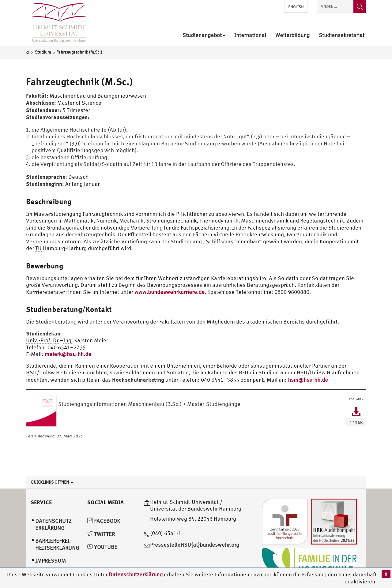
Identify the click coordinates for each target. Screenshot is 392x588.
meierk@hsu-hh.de (68, 354)
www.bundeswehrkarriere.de (170, 292)
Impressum (51, 561)
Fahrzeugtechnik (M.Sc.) (79, 81)
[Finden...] (360, 7)
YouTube (102, 547)
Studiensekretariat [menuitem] (342, 35)
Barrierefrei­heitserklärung (57, 544)
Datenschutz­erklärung (54, 524)
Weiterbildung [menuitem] (292, 35)
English (296, 7)
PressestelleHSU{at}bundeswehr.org (195, 545)
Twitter (101, 534)
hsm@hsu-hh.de (308, 380)
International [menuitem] (250, 35)
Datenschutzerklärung (136, 574)
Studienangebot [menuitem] (204, 35)
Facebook (104, 521)
